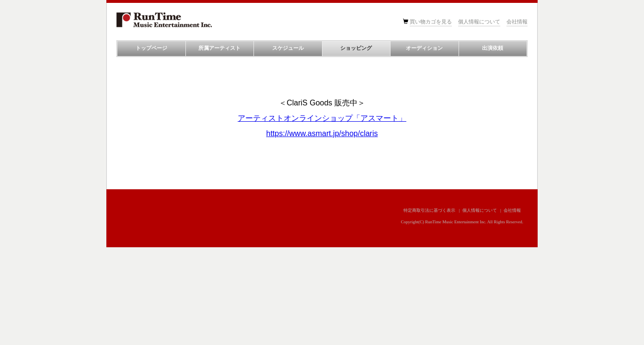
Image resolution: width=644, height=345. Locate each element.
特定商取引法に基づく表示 (429, 210)
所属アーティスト (219, 48)
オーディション (424, 48)
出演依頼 (493, 48)
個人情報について (479, 22)
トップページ (151, 48)
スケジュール (288, 48)
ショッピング (356, 48)
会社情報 (517, 22)
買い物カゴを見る (431, 22)
